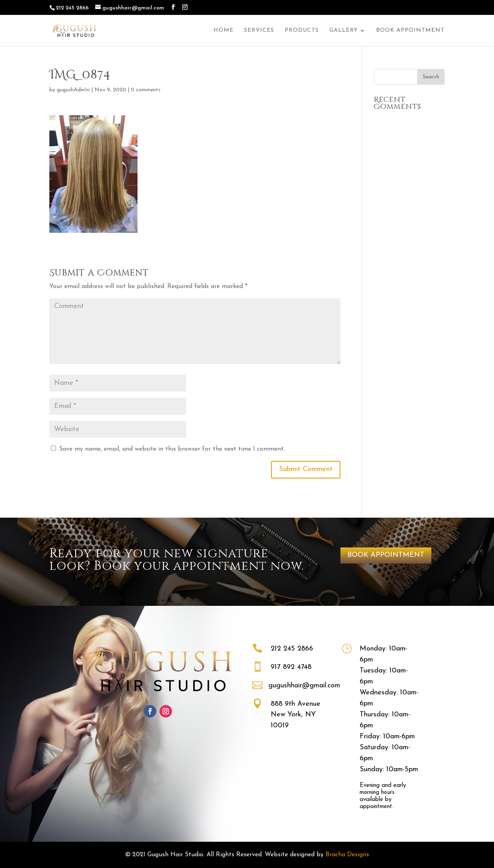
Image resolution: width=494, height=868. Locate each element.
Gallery (344, 31)
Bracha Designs (347, 855)
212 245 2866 (292, 649)
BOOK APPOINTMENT (386, 555)
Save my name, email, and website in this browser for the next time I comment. (172, 449)
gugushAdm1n (73, 90)
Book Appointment (410, 31)
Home (223, 31)
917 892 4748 (291, 667)
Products (302, 31)
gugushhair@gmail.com (304, 686)
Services (259, 31)
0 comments (146, 90)
